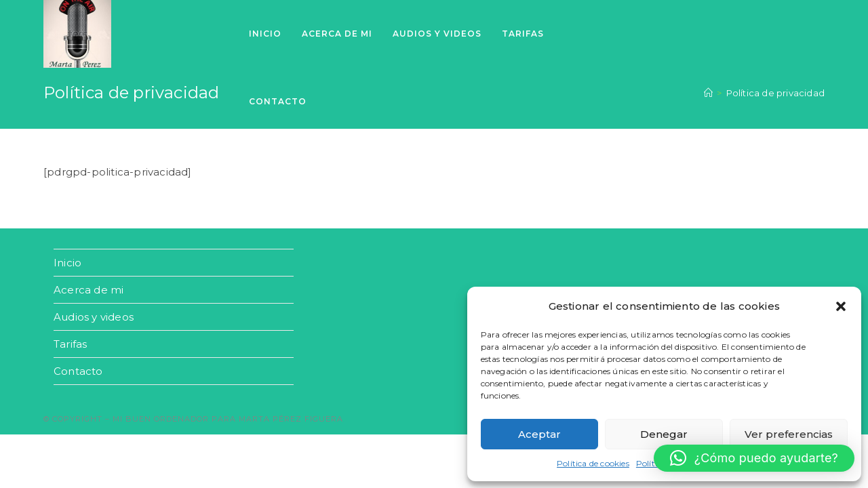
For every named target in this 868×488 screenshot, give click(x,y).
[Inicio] (708, 93)
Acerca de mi (88, 290)
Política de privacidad (775, 93)
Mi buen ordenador (161, 419)
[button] (841, 306)
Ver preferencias (789, 434)
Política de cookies (593, 463)
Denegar (664, 434)
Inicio (67, 263)
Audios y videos (94, 317)
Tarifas (70, 344)
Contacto (78, 371)
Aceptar (539, 434)
